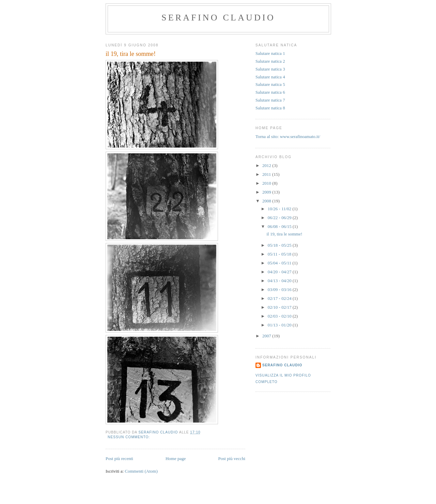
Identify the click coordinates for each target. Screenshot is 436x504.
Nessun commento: (129, 437)
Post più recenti (119, 459)
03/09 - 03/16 (280, 289)
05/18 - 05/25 (280, 245)
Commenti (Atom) (141, 471)
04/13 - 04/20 (280, 281)
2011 (267, 174)
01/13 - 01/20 (280, 325)
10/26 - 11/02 (280, 209)
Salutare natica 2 (270, 61)
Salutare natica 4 (270, 77)
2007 (267, 336)
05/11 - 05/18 (280, 254)
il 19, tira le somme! (131, 54)
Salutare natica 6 (270, 92)
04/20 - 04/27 (280, 272)
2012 (267, 165)
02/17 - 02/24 (280, 298)
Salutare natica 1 (270, 53)
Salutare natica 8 (270, 108)
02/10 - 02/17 (280, 307)
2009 (267, 192)
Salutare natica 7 (270, 100)
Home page (176, 459)
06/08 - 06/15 (280, 226)
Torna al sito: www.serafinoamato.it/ (288, 136)
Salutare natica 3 (270, 69)
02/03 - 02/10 (280, 316)
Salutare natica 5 (270, 84)
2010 (267, 183)
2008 (267, 201)
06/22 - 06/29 (280, 218)
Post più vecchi (232, 459)
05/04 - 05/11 (280, 263)
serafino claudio (218, 18)
